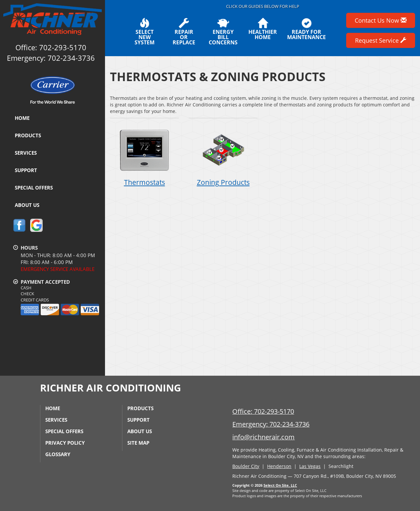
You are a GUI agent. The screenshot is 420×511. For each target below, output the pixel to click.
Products (28, 135)
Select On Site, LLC (280, 485)
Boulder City (246, 466)
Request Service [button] (381, 40)
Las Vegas (310, 466)
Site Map (138, 443)
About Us (27, 205)
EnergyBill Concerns (223, 32)
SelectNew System (144, 32)
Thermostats (144, 156)
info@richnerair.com (263, 437)
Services (26, 153)
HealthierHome (263, 29)
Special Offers (34, 188)
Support (26, 170)
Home (22, 118)
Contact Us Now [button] (381, 20)
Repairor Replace (184, 32)
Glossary (58, 454)
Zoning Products (223, 156)
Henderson (279, 466)
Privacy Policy (65, 443)
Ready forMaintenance (306, 29)
